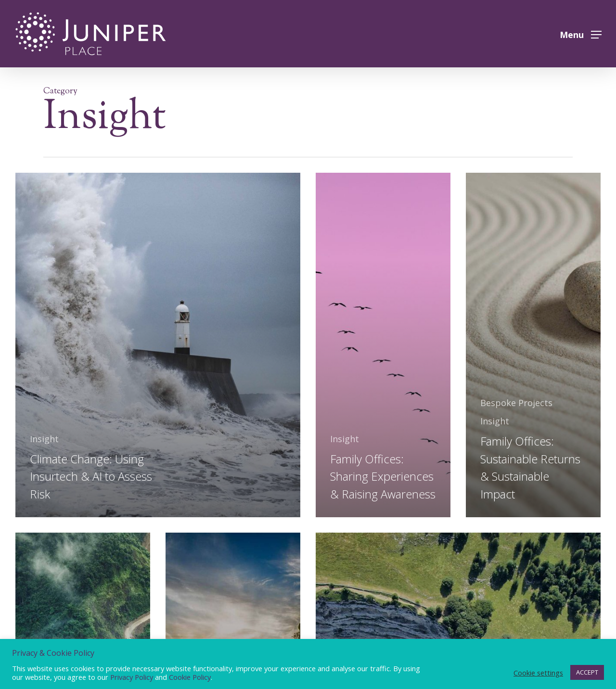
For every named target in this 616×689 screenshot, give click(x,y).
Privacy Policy (132, 677)
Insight (44, 439)
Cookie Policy (190, 677)
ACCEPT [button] (587, 672)
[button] (581, 34)
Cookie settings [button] (538, 673)
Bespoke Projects (516, 403)
